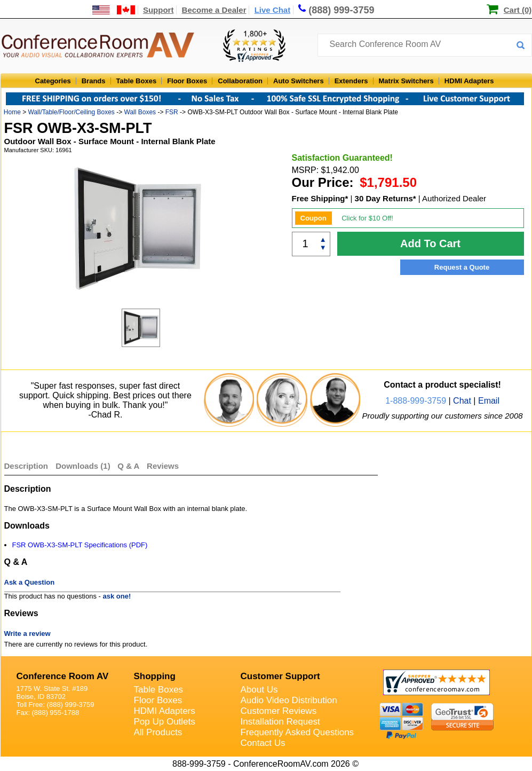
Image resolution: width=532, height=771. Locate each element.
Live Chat (273, 10)
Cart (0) (518, 10)
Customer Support (280, 676)
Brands (94, 81)
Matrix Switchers (406, 81)
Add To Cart (430, 243)
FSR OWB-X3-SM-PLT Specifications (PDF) (80, 545)
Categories (53, 81)
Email (489, 401)
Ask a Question (30, 582)
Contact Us (263, 743)
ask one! (117, 596)
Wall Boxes (140, 112)
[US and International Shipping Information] (114, 10)
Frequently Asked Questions (297, 732)
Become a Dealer (214, 10)
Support (158, 10)
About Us (259, 690)
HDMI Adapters (469, 81)
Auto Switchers (299, 81)
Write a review (27, 634)
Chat (462, 401)
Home (12, 112)
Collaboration (240, 81)
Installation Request (280, 722)
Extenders (351, 81)
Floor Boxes (187, 81)
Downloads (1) (83, 466)
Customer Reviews (279, 711)
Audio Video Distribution (289, 700)
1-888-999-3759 (416, 401)
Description (26, 466)
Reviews (163, 466)
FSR (172, 112)
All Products (158, 732)
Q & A (129, 466)
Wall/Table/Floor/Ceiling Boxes (72, 112)
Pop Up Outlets (165, 722)
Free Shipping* (320, 198)
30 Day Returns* (386, 198)
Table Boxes (137, 81)
